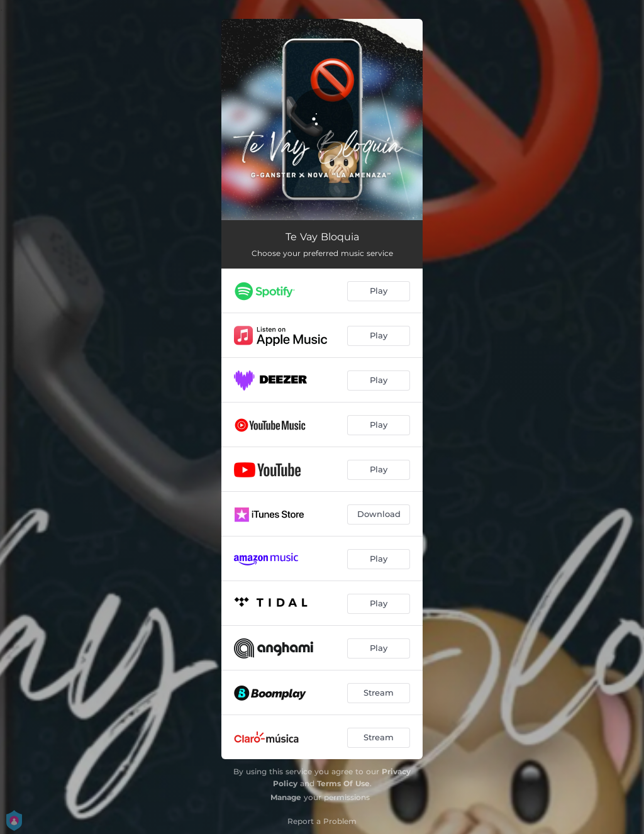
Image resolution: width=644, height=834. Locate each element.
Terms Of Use (343, 783)
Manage (286, 797)
